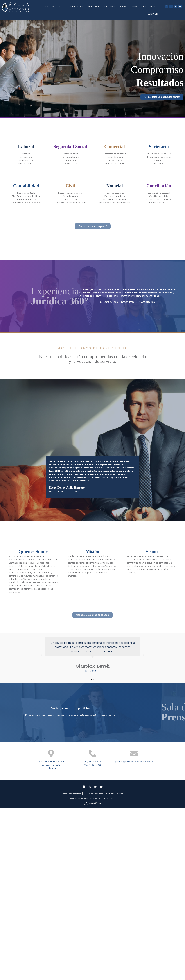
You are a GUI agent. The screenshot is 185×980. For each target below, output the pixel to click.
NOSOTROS (94, 7)
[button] (162, 98)
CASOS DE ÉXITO (129, 7)
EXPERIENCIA (77, 7)
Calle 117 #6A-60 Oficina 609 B (51, 762)
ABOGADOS (110, 7)
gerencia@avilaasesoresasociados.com (134, 762)
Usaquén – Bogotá (51, 765)
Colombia (51, 768)
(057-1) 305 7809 (92, 765)
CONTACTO (153, 14)
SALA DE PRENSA (150, 7)
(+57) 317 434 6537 (92, 762)
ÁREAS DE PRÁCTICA (55, 7)
